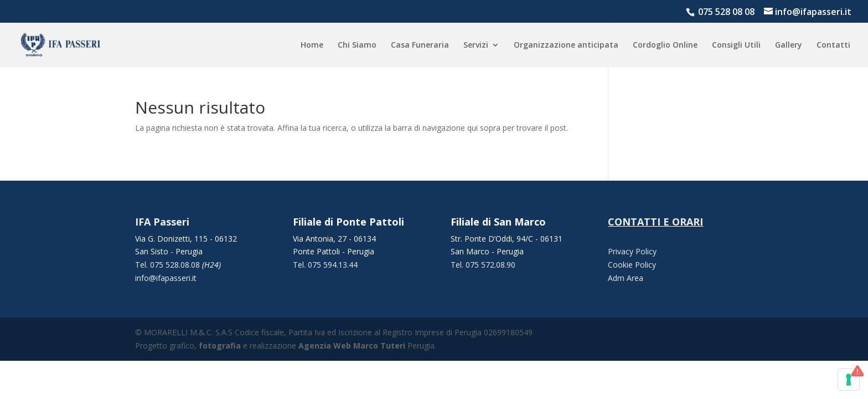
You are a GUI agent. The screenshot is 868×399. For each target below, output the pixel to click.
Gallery (789, 45)
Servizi (476, 45)
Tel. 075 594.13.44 (325, 265)
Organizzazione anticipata (566, 45)
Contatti (833, 45)
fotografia (220, 346)
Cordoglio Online (665, 45)
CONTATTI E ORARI (655, 222)
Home (312, 45)
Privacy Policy (632, 251)
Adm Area (626, 278)
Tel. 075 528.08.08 (169, 265)
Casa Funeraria (420, 45)
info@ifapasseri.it (166, 278)
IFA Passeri (162, 222)
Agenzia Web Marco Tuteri (352, 346)
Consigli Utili (736, 45)
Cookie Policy (632, 265)
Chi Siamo (357, 45)
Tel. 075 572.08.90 (483, 265)
